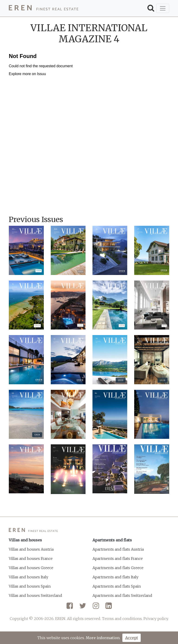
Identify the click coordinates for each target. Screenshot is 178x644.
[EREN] (44, 8)
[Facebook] (70, 607)
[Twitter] (83, 607)
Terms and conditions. (122, 619)
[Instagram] (96, 607)
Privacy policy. (156, 619)
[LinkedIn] (109, 607)
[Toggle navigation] (163, 8)
